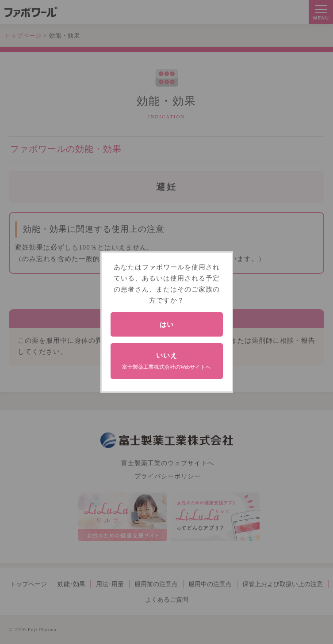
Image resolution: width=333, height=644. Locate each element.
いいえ (167, 361)
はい (167, 324)
